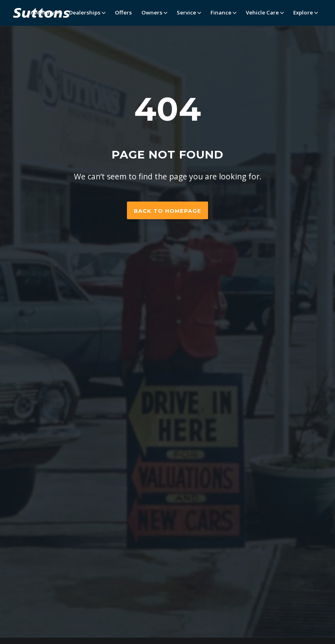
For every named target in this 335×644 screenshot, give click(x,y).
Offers (123, 12)
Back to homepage (167, 211)
